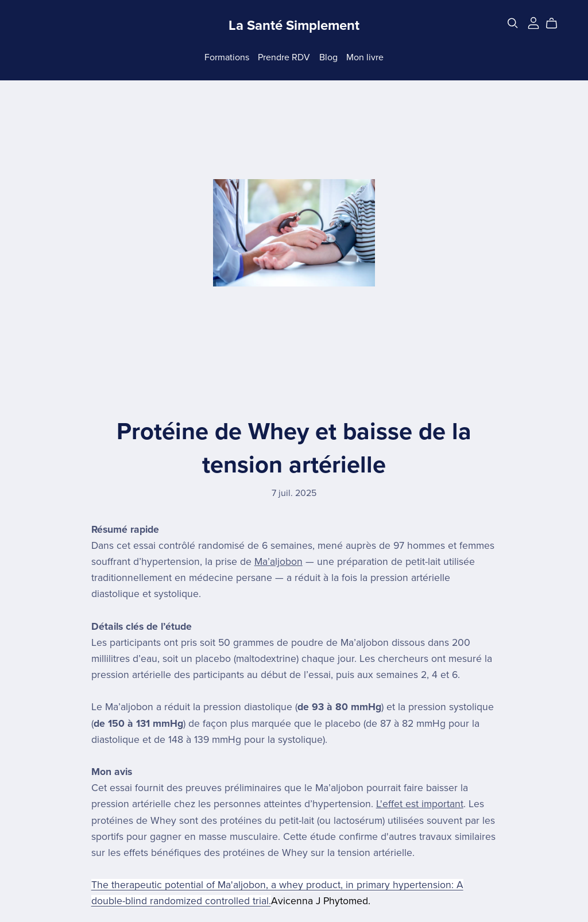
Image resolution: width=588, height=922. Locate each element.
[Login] (533, 22)
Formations (227, 57)
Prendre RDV (284, 57)
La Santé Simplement (294, 26)
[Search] (513, 23)
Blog (328, 57)
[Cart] (556, 24)
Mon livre (365, 57)
